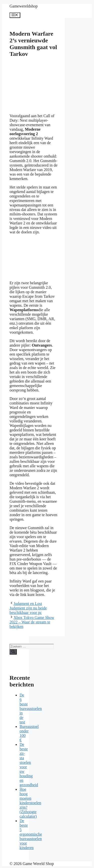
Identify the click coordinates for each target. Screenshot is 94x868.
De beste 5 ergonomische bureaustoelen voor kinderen (31, 834)
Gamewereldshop (24, 6)
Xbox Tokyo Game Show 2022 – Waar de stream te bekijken (32, 622)
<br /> (47, 257)
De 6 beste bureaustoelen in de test (31, 709)
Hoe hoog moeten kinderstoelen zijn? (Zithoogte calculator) (30, 803)
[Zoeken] (13, 652)
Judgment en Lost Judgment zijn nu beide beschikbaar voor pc (28, 608)
